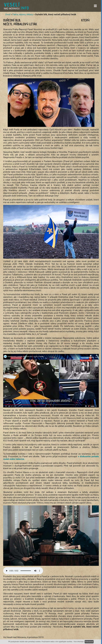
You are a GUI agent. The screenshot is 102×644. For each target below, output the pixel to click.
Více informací (79, 642)
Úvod (8, 15)
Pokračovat (89, 642)
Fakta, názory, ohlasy (23, 15)
